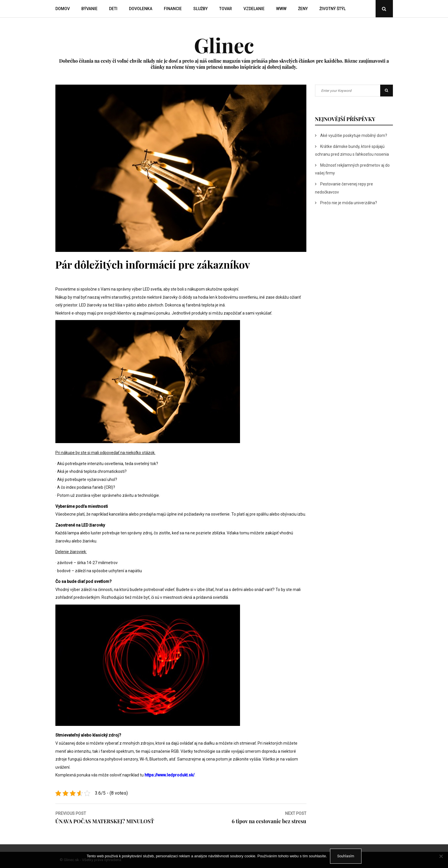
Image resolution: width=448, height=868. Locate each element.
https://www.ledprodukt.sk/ (169, 775)
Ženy (303, 9)
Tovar (226, 9)
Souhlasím (346, 856)
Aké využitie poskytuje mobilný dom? (354, 135)
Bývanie (89, 9)
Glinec (224, 45)
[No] (441, 856)
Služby (200, 9)
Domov (63, 9)
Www (281, 9)
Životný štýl (332, 9)
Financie (173, 9)
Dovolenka (141, 9)
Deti (113, 9)
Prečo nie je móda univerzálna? (349, 203)
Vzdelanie (254, 9)
